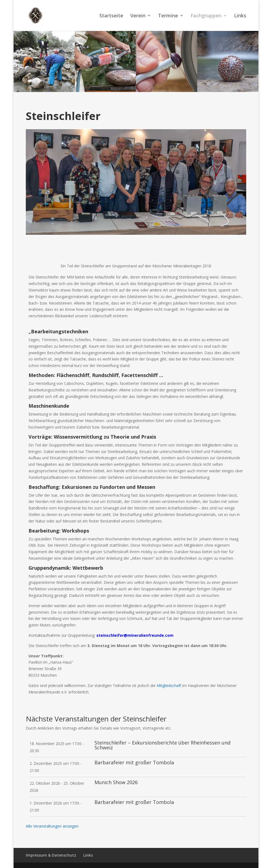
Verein (138, 16)
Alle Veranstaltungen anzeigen (52, 826)
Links (240, 16)
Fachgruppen (206, 16)
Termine (168, 16)
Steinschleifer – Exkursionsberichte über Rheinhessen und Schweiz (162, 745)
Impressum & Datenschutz (51, 855)
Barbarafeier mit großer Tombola (134, 762)
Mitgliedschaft (169, 685)
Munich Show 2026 (116, 782)
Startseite (111, 16)
